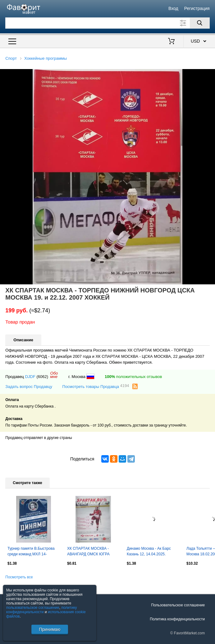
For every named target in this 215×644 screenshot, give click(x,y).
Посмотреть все (19, 577)
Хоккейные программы (46, 58)
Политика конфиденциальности (177, 619)
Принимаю (50, 629)
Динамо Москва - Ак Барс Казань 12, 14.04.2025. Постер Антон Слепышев (149, 552)
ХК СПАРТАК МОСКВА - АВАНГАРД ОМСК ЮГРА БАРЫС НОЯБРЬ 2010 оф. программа (90, 552)
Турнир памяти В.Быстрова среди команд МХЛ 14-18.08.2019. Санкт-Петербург (32, 552)
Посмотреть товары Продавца (96, 386)
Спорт (11, 58)
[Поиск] (200, 23)
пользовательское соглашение (33, 608)
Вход (173, 8)
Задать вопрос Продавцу (29, 387)
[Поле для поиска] (107, 23)
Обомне (54, 375)
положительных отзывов (133, 377)
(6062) (43, 377)
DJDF (30, 377)
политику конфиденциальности (42, 610)
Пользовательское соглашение (178, 605)
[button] (209, 75)
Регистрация (197, 8)
